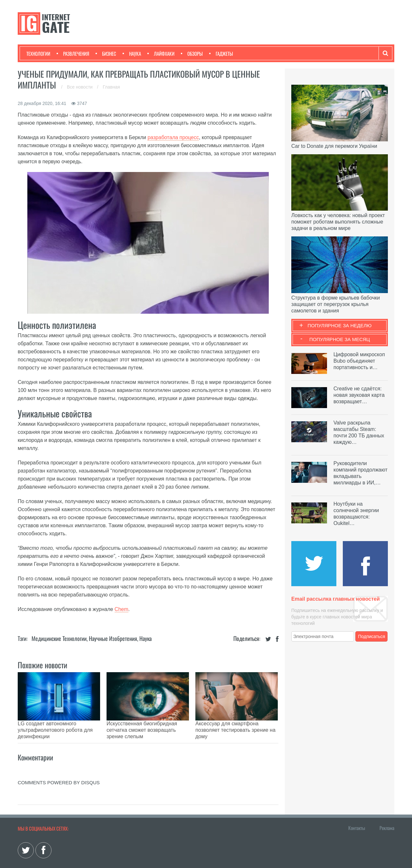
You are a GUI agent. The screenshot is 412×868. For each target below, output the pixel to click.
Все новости (80, 87)
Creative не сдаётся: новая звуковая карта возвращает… (359, 395)
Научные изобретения (113, 638)
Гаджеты (221, 53)
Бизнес (106, 53)
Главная (111, 87)
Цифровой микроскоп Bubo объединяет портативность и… (359, 361)
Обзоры (192, 53)
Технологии (38, 53)
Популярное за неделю (340, 325)
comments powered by (59, 766)
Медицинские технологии (59, 638)
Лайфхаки (161, 53)
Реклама (387, 812)
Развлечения (73, 53)
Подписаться (372, 636)
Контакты (357, 812)
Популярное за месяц (340, 339)
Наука (132, 53)
